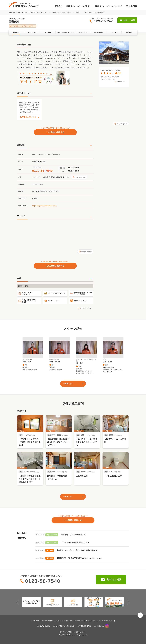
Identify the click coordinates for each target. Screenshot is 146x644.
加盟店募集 (133, 6)
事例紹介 (58, 6)
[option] (114, 53)
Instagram (103, 626)
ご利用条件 (36, 621)
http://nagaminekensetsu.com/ (45, 206)
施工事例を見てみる (28, 117)
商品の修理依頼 (86, 626)
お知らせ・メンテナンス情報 (64, 621)
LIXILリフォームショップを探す (79, 6)
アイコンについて (86, 308)
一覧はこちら (68, 384)
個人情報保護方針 (47, 621)
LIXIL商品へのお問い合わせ (65, 626)
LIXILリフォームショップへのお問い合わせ (101, 621)
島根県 (77, 12)
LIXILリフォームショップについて (108, 6)
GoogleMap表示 (80, 177)
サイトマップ (79, 621)
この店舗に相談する (55, 132)
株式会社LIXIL (45, 626)
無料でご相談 (129, 20)
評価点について (122, 82)
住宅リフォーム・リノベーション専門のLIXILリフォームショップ (28, 12)
